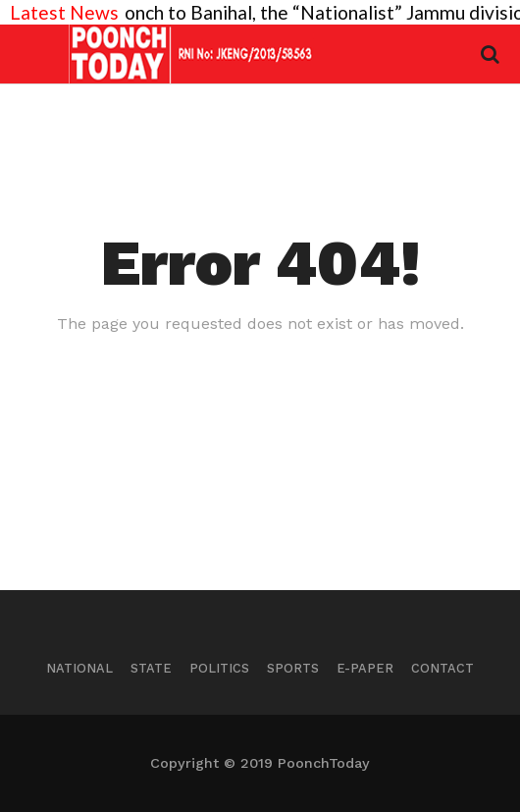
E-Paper (365, 668)
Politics (219, 668)
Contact (442, 668)
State (151, 668)
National (79, 668)
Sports (293, 668)
